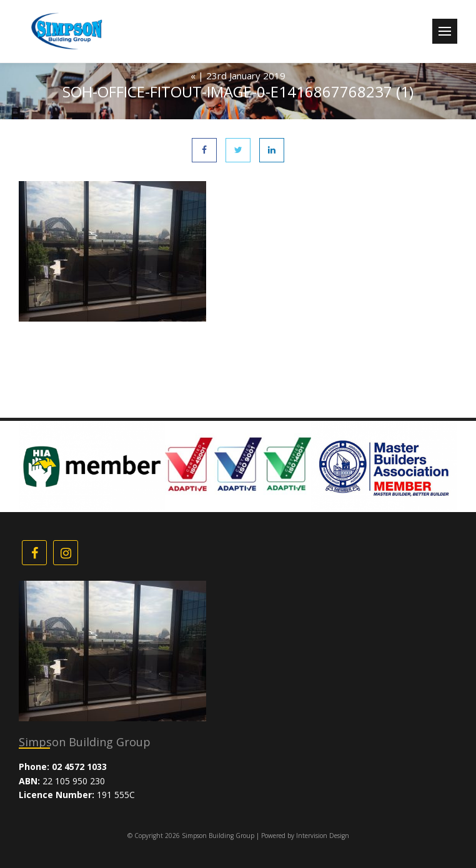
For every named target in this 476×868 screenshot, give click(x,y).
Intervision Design (323, 836)
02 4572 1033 (79, 767)
